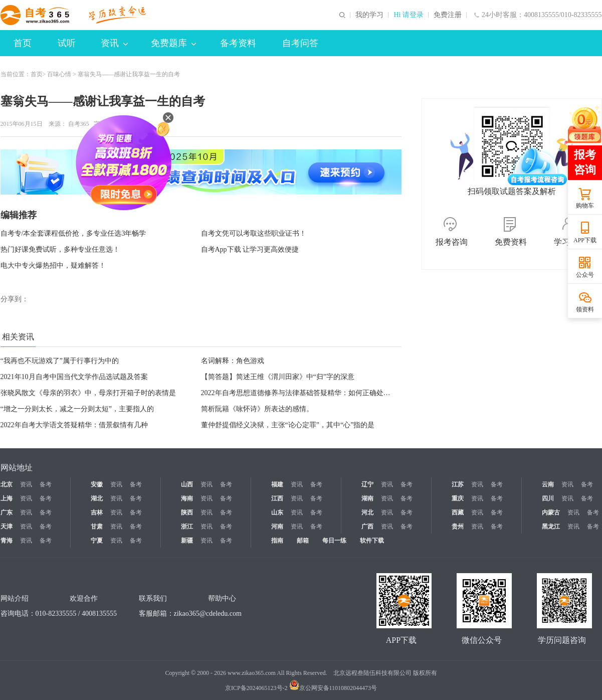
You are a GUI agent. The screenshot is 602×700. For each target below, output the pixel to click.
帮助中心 (222, 598)
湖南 (367, 498)
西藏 (458, 512)
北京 (7, 484)
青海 (7, 541)
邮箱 (303, 541)
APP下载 (585, 240)
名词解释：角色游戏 (233, 361)
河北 (367, 512)
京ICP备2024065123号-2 (256, 688)
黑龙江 (551, 527)
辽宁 (367, 484)
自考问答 (300, 43)
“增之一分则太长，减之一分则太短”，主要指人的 (77, 409)
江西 (277, 498)
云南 (548, 484)
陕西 (187, 512)
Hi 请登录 (409, 15)
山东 (277, 512)
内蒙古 (551, 512)
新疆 (187, 541)
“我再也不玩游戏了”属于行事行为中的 (60, 361)
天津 (7, 527)
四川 (548, 498)
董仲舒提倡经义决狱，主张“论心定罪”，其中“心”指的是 (288, 425)
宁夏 (97, 541)
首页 (23, 43)
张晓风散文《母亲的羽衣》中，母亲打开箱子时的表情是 (88, 393)
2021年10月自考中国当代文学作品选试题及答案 (74, 377)
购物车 (585, 206)
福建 (277, 484)
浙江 (187, 527)
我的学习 (369, 15)
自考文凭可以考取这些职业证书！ (254, 233)
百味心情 (59, 74)
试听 (67, 43)
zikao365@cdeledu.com (208, 614)
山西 (187, 484)
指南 (277, 541)
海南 (187, 498)
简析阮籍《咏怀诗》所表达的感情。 (257, 409)
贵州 (458, 527)
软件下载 (372, 541)
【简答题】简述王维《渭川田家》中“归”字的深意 (278, 377)
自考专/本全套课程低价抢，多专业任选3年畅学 (73, 233)
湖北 (97, 498)
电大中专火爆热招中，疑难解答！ (53, 266)
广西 (367, 527)
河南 (277, 527)
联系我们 (153, 598)
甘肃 (97, 527)
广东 (7, 512)
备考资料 (238, 43)
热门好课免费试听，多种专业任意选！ (60, 249)
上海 (7, 498)
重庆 (458, 498)
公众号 (585, 275)
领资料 (585, 309)
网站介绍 (15, 598)
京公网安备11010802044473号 (333, 688)
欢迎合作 (84, 598)
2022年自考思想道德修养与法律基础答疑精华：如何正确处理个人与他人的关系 (324, 393)
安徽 (97, 484)
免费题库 (173, 43)
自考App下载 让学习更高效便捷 (250, 249)
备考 (46, 484)
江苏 (458, 484)
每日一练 (334, 541)
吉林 (97, 512)
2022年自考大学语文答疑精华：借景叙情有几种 (74, 425)
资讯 (114, 43)
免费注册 (448, 15)
